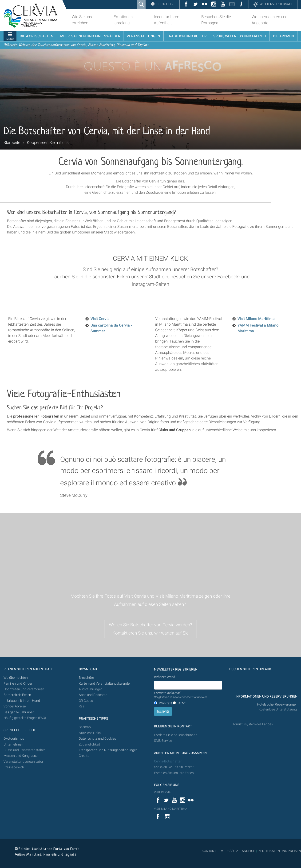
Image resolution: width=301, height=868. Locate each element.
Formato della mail (181, 695)
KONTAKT (209, 851)
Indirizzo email (164, 677)
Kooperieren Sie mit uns (48, 142)
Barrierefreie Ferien (18, 695)
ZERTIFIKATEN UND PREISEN (280, 851)
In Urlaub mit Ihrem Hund (22, 701)
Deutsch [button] (165, 4)
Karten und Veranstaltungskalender (105, 684)
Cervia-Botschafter (168, 761)
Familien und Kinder (18, 684)
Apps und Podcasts (93, 695)
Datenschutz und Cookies (98, 739)
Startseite (12, 142)
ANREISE (248, 851)
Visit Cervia (100, 319)
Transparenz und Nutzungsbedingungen (108, 750)
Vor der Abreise (15, 706)
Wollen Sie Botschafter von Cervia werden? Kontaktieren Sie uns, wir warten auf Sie (150, 629)
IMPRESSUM (229, 851)
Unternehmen (13, 744)
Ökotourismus (14, 739)
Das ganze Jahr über (19, 712)
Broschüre (86, 678)
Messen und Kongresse (20, 756)
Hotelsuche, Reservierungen (277, 704)
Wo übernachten (16, 678)
